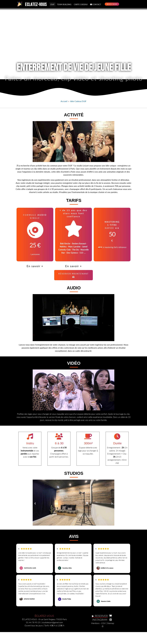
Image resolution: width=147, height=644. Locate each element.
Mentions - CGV (98, 634)
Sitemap (111, 634)
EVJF (53, 4)
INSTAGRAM (103, 630)
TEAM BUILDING (64, 4)
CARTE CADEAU (81, 4)
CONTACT (96, 4)
